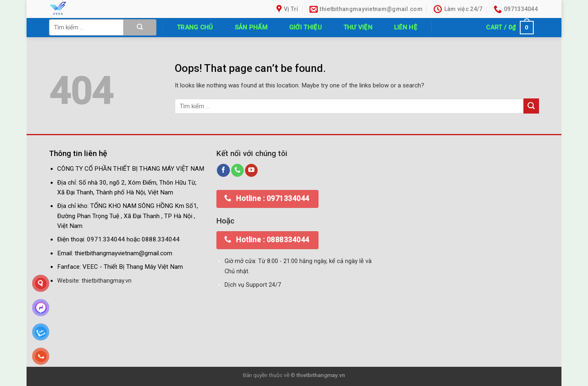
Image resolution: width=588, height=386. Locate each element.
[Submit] (140, 27)
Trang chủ (195, 27)
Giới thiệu (305, 27)
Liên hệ (406, 27)
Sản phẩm (251, 27)
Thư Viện (358, 27)
